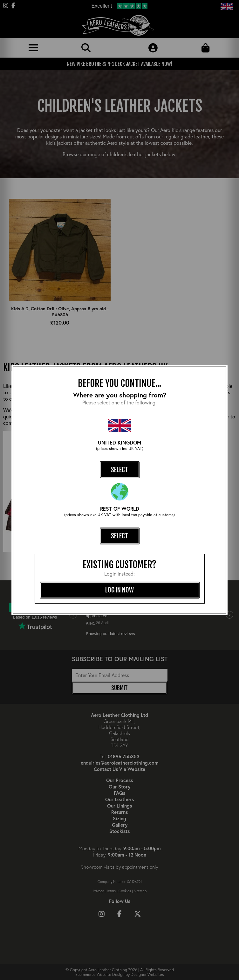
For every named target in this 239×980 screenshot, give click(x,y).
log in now (119, 590)
